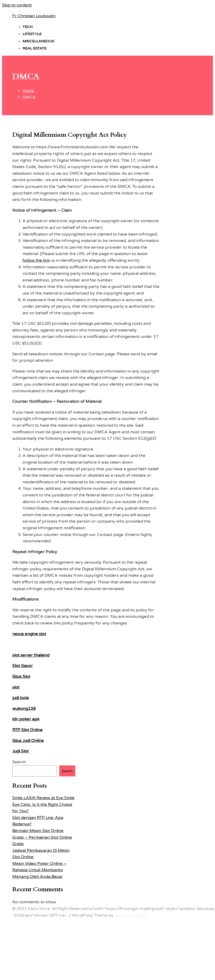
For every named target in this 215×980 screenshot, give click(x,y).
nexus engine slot (29, 634)
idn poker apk (26, 719)
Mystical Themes (131, 915)
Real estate (34, 48)
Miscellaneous (38, 41)
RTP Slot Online (27, 730)
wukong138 (24, 709)
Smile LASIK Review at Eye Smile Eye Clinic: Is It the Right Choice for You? (43, 804)
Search (19, 762)
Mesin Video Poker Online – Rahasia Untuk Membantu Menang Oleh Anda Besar (39, 870)
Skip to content (17, 5)
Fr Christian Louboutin (34, 16)
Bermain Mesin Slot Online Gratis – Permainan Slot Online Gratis (42, 837)
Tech (28, 27)
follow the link (36, 260)
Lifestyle (32, 34)
